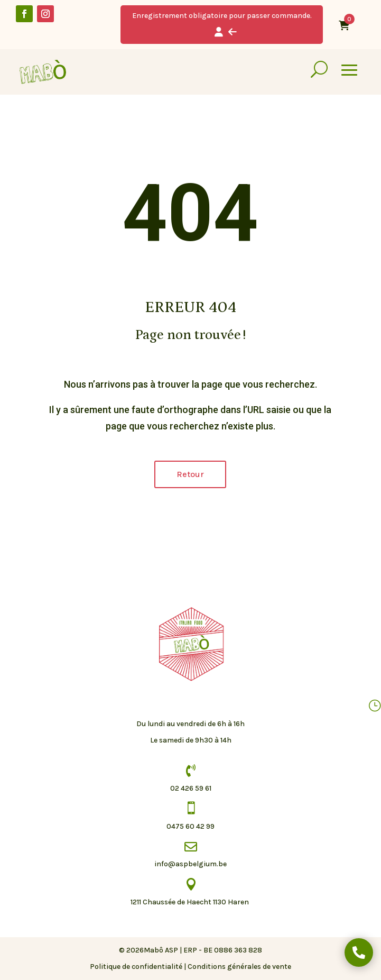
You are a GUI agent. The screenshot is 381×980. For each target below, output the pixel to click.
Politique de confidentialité (136, 967)
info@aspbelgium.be (190, 864)
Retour (190, 474)
